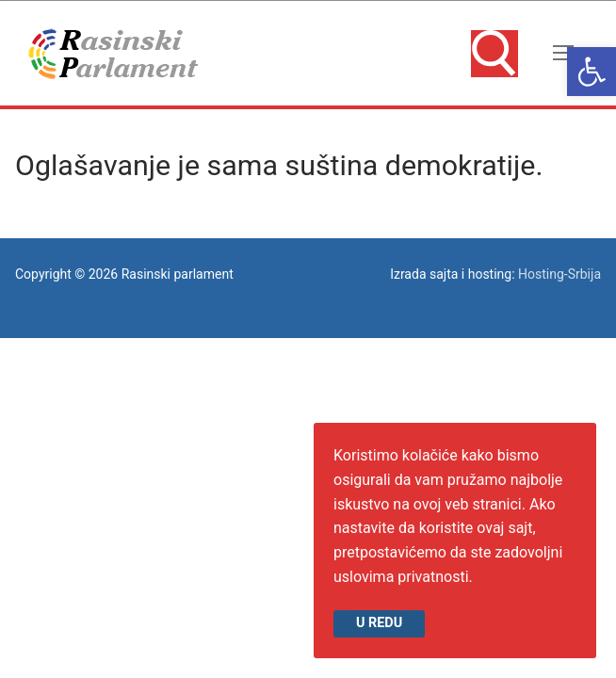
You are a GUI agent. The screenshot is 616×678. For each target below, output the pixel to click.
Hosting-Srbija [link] (559, 274)
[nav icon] (563, 54)
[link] (592, 72)
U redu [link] (379, 623)
